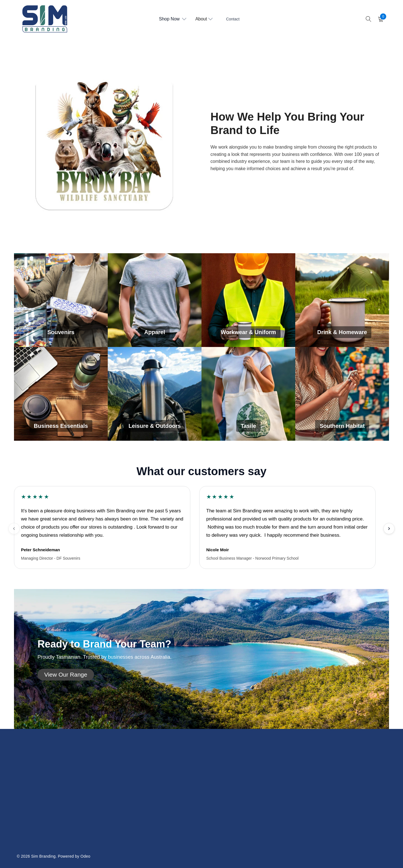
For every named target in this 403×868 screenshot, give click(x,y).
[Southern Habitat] (342, 394)
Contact (233, 19)
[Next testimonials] (389, 529)
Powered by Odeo (74, 856)
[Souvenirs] (61, 300)
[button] (66, 675)
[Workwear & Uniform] (248, 300)
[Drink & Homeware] (342, 300)
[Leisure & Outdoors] (155, 394)
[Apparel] (155, 300)
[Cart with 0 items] (380, 19)
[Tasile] (248, 394)
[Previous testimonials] (14, 529)
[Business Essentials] (61, 394)
